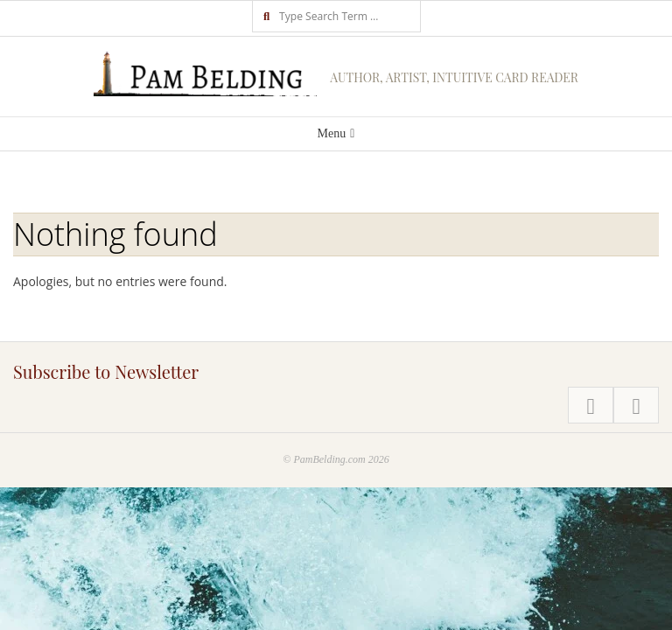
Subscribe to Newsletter (106, 371)
